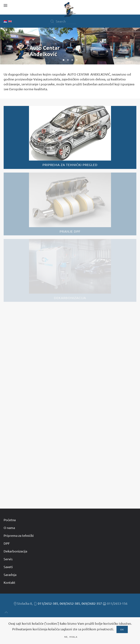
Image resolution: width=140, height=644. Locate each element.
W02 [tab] (68, 60)
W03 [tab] (72, 60)
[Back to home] (70, 10)
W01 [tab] (64, 60)
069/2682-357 (92, 603)
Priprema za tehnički (19, 535)
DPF (7, 543)
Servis (8, 559)
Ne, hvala (71, 637)
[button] (5, 5)
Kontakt (9, 582)
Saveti (8, 567)
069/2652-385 (70, 603)
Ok (122, 629)
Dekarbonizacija (15, 551)
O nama (9, 528)
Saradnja (10, 575)
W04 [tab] (77, 60)
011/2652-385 (48, 603)
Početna (10, 520)
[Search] (62, 21)
